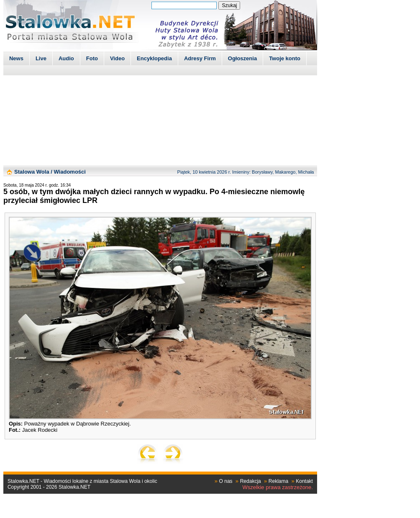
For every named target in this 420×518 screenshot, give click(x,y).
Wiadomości (69, 172)
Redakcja (251, 481)
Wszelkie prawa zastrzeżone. (278, 487)
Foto (92, 58)
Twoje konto (285, 58)
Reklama (278, 481)
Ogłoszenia (242, 58)
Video (117, 58)
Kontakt (304, 481)
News (16, 58)
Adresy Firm (200, 58)
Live (41, 58)
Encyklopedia (154, 58)
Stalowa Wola (32, 172)
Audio (66, 58)
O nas (226, 481)
